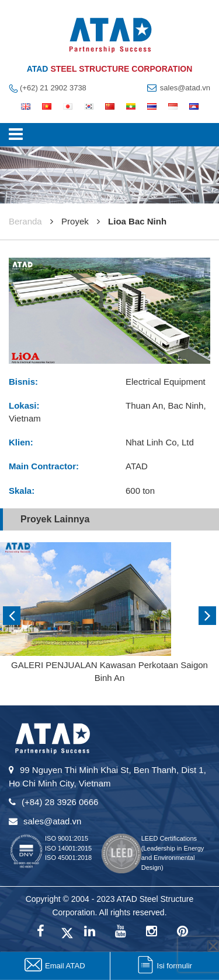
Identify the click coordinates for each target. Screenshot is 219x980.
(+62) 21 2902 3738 (53, 88)
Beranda (25, 221)
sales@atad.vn (185, 88)
